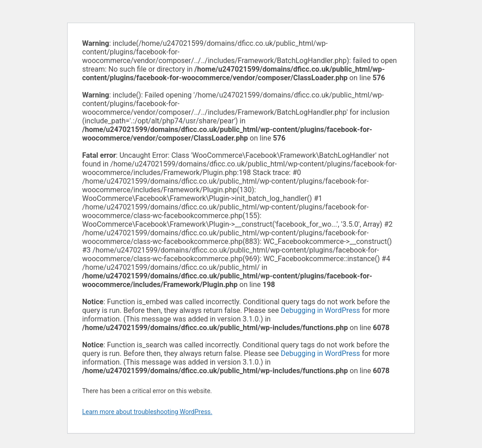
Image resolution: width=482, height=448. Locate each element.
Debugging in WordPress (320, 310)
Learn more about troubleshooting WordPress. (147, 412)
